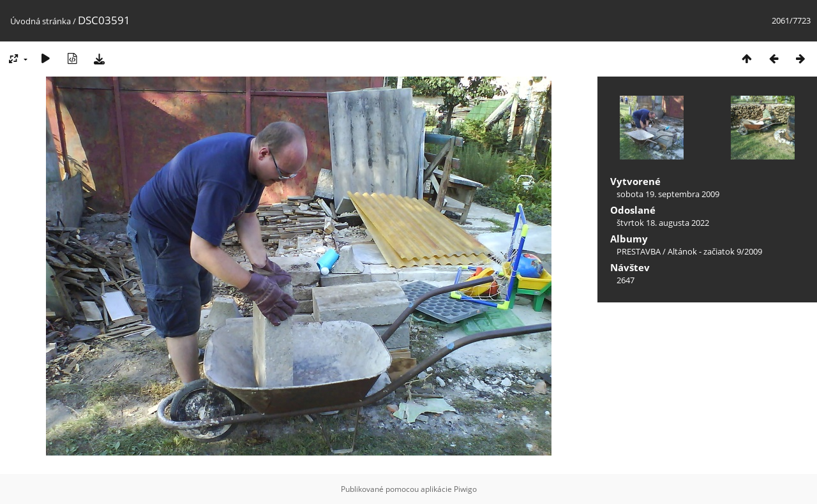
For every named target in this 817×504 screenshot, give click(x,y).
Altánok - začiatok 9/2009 (715, 251)
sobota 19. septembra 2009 (668, 194)
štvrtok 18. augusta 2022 (663, 223)
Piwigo (465, 489)
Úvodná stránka (41, 21)
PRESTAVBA (640, 251)
